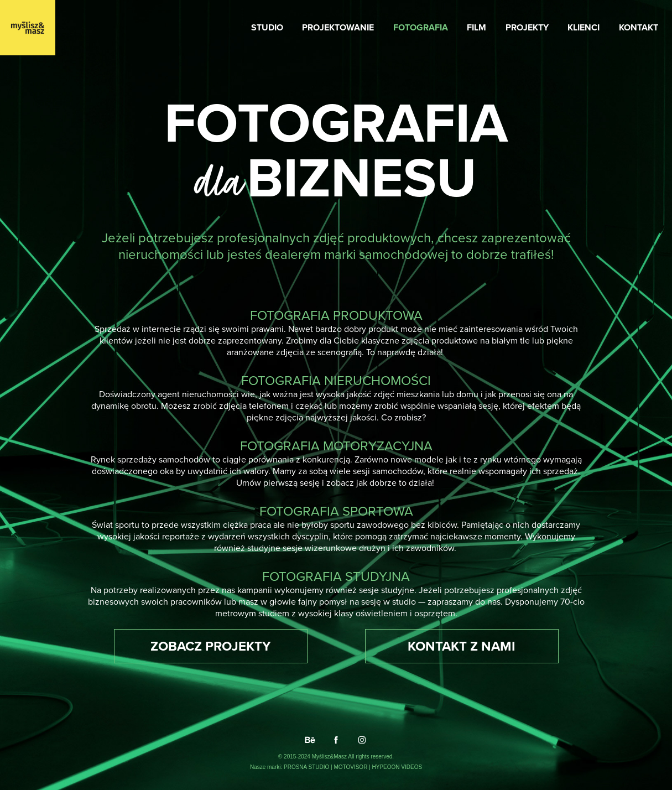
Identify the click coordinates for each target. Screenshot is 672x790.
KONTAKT (639, 27)
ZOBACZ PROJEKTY (210, 646)
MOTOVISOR (351, 767)
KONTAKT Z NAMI (462, 646)
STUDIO (267, 27)
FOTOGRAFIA (421, 27)
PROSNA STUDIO (307, 767)
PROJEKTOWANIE (338, 27)
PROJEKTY (527, 27)
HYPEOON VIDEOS (397, 767)
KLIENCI (584, 27)
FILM (476, 27)
